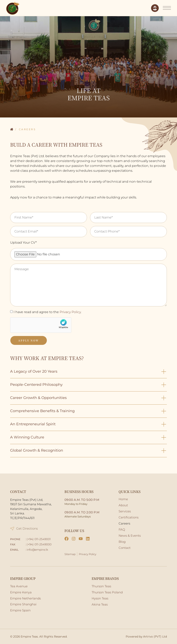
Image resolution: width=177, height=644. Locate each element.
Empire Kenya (21, 592)
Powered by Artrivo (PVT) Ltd (146, 637)
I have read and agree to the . (47, 312)
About (123, 505)
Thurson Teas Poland (107, 592)
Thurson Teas (101, 586)
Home (12, 130)
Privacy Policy (70, 312)
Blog (122, 542)
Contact (125, 548)
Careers (124, 523)
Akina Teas (100, 604)
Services (125, 511)
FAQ (122, 529)
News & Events (130, 536)
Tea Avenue (19, 586)
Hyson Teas (100, 598)
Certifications (129, 517)
